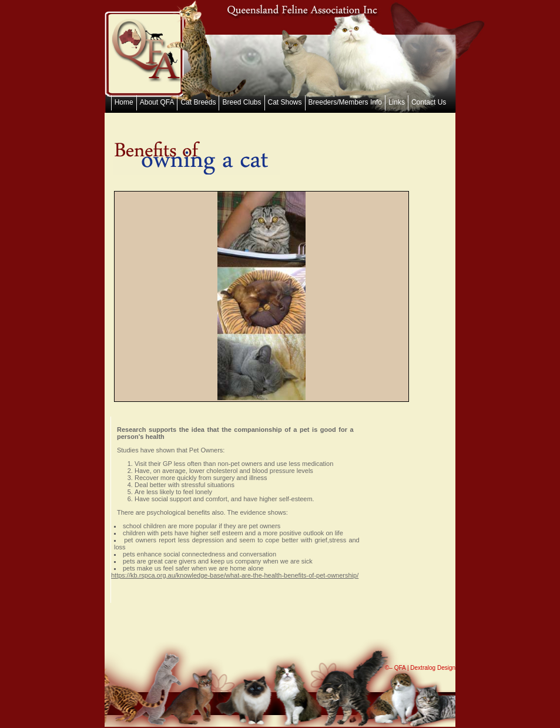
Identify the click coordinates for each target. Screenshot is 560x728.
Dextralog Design (433, 668)
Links (397, 102)
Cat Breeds (198, 102)
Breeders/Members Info (345, 102)
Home (124, 102)
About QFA (157, 102)
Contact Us (429, 102)
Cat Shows (285, 102)
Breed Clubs (242, 102)
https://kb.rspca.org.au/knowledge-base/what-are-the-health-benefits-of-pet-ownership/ (235, 575)
